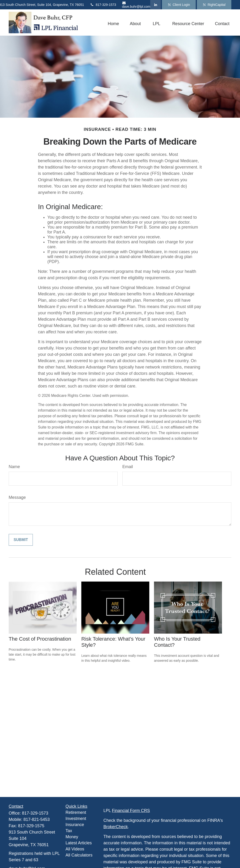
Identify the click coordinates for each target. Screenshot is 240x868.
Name (14, 467)
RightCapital (214, 5)
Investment (76, 819)
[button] (113, 24)
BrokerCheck (116, 827)
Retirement (76, 812)
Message (17, 497)
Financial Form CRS (131, 811)
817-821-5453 (37, 819)
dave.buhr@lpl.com (136, 5)
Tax (69, 831)
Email (128, 467)
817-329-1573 (103, 5)
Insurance (75, 825)
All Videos (75, 849)
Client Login (179, 5)
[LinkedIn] (156, 5)
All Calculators (79, 855)
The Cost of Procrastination (40, 639)
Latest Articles (79, 843)
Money (72, 837)
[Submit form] (21, 540)
